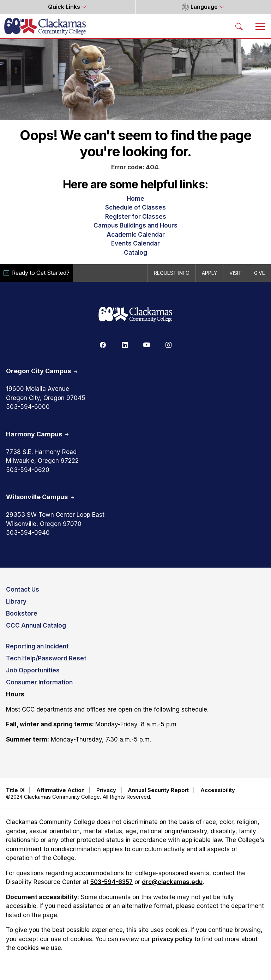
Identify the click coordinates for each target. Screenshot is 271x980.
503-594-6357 (112, 882)
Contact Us (23, 589)
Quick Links (65, 7)
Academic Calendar (136, 235)
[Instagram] (168, 344)
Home (135, 199)
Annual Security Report (158, 790)
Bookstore (22, 613)
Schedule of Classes (135, 207)
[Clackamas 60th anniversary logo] (135, 315)
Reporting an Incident (37, 646)
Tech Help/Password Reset (46, 658)
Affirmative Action (61, 790)
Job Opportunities (33, 670)
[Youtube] (146, 344)
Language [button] (200, 7)
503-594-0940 (28, 533)
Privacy (106, 790)
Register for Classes (136, 217)
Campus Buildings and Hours (135, 225)
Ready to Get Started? (37, 273)
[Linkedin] (125, 344)
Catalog (135, 253)
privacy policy (172, 939)
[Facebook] (103, 344)
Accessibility (218, 790)
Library (16, 601)
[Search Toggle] (239, 26)
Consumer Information (39, 682)
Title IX (15, 790)
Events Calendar (135, 243)
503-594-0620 (28, 470)
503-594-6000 (28, 407)
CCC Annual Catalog (36, 625)
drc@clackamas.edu (172, 882)
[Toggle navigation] (260, 26)
